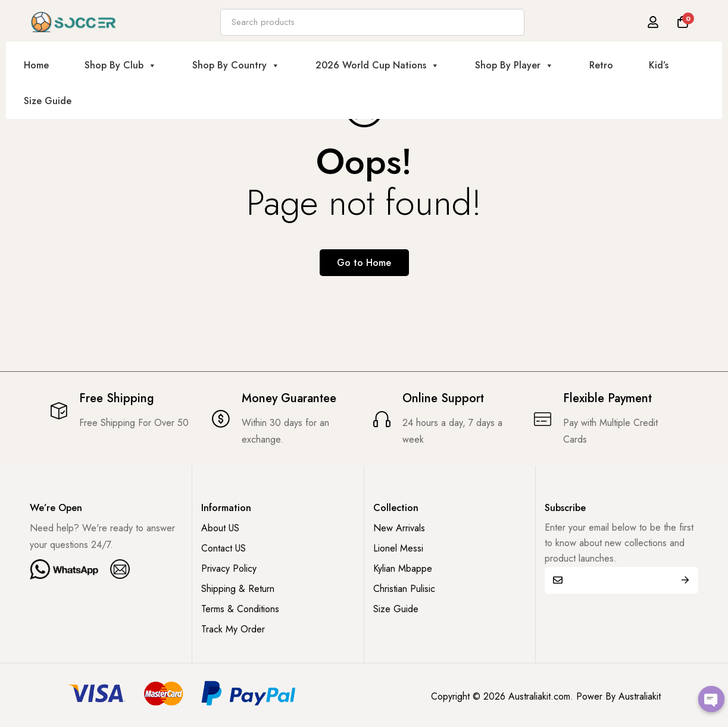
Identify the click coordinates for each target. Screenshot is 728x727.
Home (36, 65)
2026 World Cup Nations (377, 65)
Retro (601, 65)
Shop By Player (514, 65)
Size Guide (48, 101)
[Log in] (653, 22)
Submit (685, 580)
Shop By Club (121, 65)
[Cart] (683, 22)
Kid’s (659, 65)
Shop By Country (236, 65)
